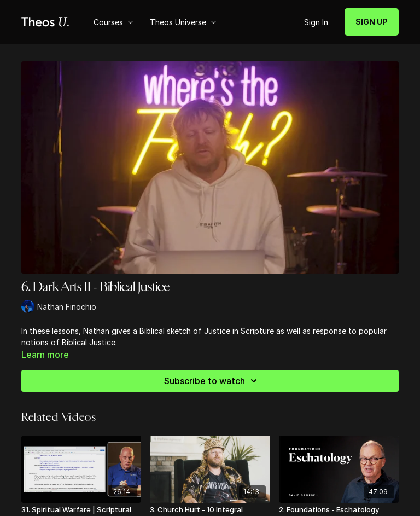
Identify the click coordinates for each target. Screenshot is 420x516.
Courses (113, 22)
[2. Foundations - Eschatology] (339, 510)
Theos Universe (183, 22)
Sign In (316, 22)
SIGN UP (372, 22)
